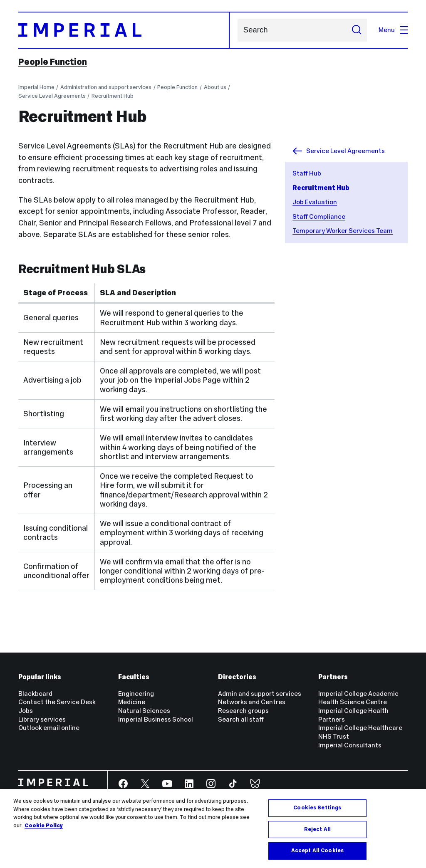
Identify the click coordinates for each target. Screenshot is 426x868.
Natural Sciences (144, 711)
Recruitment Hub (113, 96)
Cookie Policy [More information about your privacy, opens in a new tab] (44, 826)
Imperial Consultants (350, 745)
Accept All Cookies (317, 851)
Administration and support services (106, 87)
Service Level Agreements (52, 96)
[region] (213, 828)
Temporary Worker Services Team (343, 231)
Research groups (243, 711)
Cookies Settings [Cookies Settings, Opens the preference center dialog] (317, 808)
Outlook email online (49, 728)
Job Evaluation (315, 202)
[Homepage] (124, 30)
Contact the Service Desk (57, 702)
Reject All (317, 829)
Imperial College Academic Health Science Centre (358, 698)
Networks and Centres (252, 702)
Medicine (132, 702)
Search (237, 30)
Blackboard (35, 694)
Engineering (136, 694)
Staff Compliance (319, 216)
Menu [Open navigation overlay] (393, 30)
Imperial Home (36, 87)
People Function (53, 62)
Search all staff (241, 719)
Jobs (26, 711)
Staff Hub (307, 173)
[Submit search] (357, 30)
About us (215, 87)
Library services (42, 719)
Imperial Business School (156, 719)
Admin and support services (260, 694)
